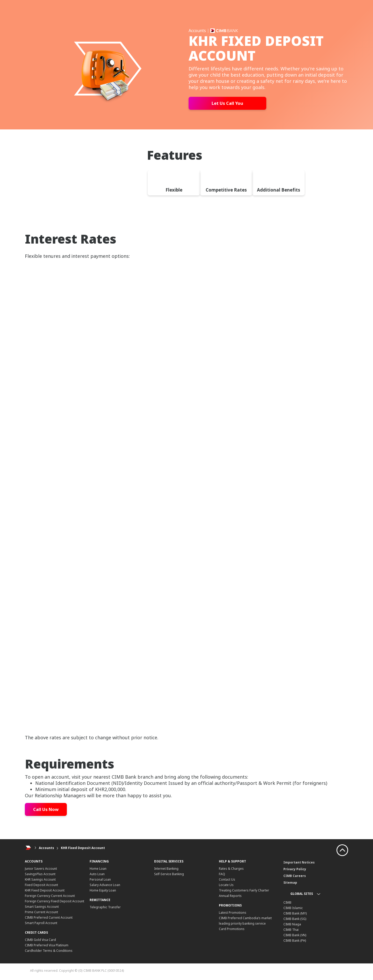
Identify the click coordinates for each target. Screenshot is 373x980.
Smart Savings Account (42, 907)
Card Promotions (232, 929)
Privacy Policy (295, 869)
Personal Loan (100, 879)
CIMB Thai (291, 930)
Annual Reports (230, 896)
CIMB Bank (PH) (295, 941)
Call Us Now (47, 809)
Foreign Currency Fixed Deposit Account (55, 901)
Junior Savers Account (41, 869)
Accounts (46, 848)
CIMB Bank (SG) (295, 919)
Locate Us (226, 885)
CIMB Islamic (293, 908)
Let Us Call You (228, 103)
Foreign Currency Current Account (50, 896)
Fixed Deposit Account (41, 885)
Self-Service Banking (169, 874)
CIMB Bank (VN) (295, 935)
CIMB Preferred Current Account (49, 917)
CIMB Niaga (292, 924)
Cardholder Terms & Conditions (49, 951)
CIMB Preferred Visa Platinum (47, 945)
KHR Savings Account (40, 879)
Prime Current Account (41, 912)
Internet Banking (166, 869)
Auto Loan (97, 874)
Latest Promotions (233, 913)
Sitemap (290, 883)
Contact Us (227, 879)
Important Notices (299, 862)
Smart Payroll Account (41, 923)
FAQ (222, 874)
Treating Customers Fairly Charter (244, 890)
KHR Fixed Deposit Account (83, 848)
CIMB (287, 902)
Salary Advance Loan (105, 885)
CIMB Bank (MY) (295, 913)
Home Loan (98, 869)
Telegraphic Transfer (105, 907)
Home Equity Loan (103, 890)
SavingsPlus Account (40, 874)
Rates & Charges (231, 869)
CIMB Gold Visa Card (40, 940)
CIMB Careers (295, 876)
